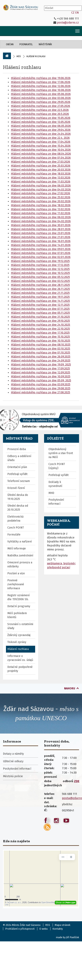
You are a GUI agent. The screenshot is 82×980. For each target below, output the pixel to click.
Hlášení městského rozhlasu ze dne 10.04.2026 (41, 150)
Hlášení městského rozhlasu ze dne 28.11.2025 (40, 285)
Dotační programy (19, 606)
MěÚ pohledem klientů (17, 615)
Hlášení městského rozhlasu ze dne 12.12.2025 (40, 269)
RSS (48, 925)
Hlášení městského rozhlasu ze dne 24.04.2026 (41, 134)
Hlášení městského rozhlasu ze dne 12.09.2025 (41, 373)
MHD (51, 493)
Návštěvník (45, 44)
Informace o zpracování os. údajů (20, 658)
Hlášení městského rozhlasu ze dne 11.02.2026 (41, 213)
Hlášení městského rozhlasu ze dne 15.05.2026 (41, 118)
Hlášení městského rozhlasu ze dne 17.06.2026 (41, 82)
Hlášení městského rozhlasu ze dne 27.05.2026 (41, 106)
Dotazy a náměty (13, 754)
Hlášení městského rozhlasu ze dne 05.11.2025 (40, 313)
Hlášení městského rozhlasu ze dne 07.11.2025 (40, 309)
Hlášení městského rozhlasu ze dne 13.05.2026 (41, 122)
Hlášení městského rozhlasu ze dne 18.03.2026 (41, 174)
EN (77, 13)
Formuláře (14, 535)
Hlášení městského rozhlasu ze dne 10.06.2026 (41, 90)
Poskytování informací (56, 502)
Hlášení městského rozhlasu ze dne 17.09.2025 (40, 369)
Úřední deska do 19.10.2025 (18, 497)
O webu (43, 929)
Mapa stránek (63, 925)
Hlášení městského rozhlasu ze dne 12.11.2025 (40, 305)
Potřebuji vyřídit (17, 474)
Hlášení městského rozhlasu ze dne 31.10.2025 (40, 317)
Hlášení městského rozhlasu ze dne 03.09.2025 (41, 384)
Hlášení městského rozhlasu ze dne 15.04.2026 (41, 146)
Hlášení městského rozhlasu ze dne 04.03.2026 (41, 190)
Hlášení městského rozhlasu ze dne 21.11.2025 (40, 293)
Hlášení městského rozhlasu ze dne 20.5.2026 (40, 114)
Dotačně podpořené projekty (20, 669)
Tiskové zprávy (17, 642)
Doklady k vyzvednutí (55, 484)
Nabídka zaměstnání (20, 555)
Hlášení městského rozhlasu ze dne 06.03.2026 (41, 186)
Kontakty (58, 929)
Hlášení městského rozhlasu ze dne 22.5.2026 (40, 110)
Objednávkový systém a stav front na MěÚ (61, 453)
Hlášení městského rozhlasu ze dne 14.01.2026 (41, 245)
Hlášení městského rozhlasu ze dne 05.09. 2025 (41, 381)
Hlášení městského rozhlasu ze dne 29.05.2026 (41, 102)
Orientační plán (17, 467)
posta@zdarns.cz (68, 23)
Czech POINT (16, 528)
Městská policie (13, 776)
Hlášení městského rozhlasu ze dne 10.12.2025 (40, 273)
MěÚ (19, 56)
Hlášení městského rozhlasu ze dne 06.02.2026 (41, 217)
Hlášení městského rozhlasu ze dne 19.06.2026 (41, 78)
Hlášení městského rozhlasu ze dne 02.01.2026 (41, 257)
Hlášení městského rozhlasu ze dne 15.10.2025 (40, 337)
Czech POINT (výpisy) (57, 466)
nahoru (70, 688)
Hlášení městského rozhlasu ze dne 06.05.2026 (41, 126)
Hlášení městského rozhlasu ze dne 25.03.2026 (41, 166)
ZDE (77, 781)
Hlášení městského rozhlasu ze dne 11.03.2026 (41, 182)
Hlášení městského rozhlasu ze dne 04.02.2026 (41, 221)
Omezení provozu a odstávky (20, 564)
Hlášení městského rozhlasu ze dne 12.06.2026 (41, 86)
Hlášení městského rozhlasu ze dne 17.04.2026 (41, 142)
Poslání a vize (16, 573)
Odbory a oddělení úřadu (19, 458)
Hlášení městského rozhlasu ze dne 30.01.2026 (41, 225)
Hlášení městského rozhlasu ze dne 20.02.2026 (41, 201)
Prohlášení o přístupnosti (20, 929)
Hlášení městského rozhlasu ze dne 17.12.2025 (40, 265)
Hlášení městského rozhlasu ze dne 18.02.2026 (41, 205)
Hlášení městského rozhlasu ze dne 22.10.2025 (40, 329)
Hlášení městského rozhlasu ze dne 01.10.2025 (41, 353)
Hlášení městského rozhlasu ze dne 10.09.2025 (41, 377)
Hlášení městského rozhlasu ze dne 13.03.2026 (41, 178)
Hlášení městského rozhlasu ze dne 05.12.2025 (40, 277)
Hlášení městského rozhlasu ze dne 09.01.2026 (41, 249)
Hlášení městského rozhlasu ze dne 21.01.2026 (41, 237)
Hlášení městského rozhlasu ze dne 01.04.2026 (41, 158)
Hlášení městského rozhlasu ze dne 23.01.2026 (41, 233)
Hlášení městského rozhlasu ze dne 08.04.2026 (41, 154)
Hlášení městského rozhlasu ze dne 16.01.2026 (41, 241)
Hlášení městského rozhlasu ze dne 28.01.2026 (41, 229)
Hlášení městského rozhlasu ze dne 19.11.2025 (40, 297)
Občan (10, 44)
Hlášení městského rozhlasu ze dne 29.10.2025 (40, 321)
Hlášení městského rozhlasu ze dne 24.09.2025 (41, 361)
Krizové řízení (16, 488)
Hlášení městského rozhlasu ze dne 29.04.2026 (41, 130)
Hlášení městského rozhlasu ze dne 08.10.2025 (41, 345)
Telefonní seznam (19, 481)
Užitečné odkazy (13, 761)
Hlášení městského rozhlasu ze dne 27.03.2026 (41, 162)
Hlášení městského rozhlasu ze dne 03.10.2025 (41, 349)
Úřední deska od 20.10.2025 (18, 508)
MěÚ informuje (17, 549)
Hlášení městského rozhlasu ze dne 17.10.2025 (40, 333)
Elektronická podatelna (15, 519)
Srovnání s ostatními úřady (20, 626)
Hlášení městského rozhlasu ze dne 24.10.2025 (41, 325)
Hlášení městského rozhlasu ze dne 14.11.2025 (40, 301)
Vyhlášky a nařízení (20, 542)
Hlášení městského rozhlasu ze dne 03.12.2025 (40, 281)
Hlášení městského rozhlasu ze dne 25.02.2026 (41, 197)
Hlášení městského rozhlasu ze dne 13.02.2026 (41, 209)
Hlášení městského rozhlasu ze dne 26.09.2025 (41, 357)
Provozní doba (17, 449)
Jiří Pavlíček (73, 937)
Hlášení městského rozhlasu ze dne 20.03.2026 (41, 170)
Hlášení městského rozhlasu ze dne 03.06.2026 (41, 98)
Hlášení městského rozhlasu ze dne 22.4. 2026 (40, 138)
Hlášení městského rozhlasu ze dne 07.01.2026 (41, 253)
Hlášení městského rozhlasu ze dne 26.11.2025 (40, 289)
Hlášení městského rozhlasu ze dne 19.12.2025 (40, 261)
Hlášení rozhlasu (22, 67)
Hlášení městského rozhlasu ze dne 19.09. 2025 (41, 365)
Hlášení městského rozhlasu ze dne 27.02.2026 (41, 193)
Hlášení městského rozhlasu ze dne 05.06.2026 (41, 94)
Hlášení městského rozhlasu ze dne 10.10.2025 (41, 341)
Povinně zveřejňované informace (16, 584)
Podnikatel (26, 44)
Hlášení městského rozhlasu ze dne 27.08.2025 (41, 392)
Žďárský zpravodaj (19, 635)
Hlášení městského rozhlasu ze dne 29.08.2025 (41, 388)
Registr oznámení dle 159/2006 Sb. (18, 597)
